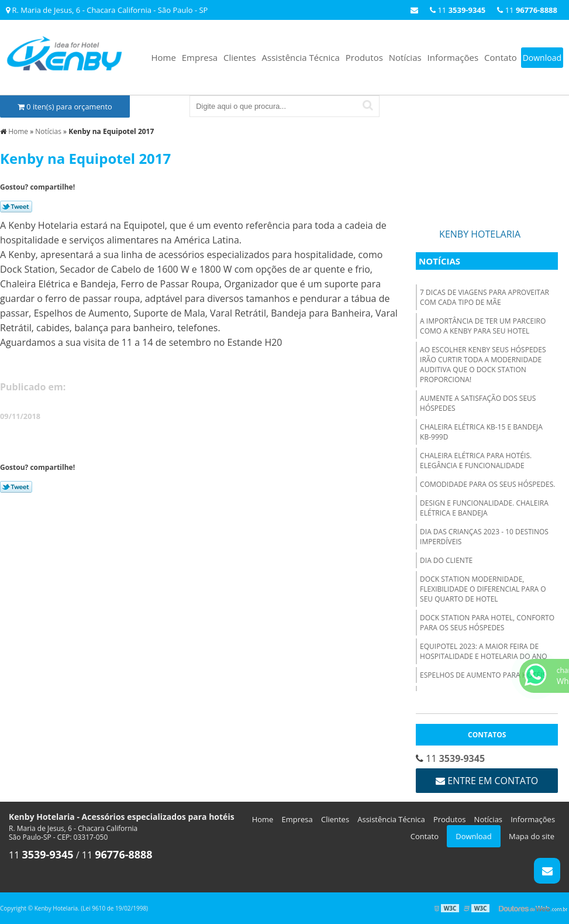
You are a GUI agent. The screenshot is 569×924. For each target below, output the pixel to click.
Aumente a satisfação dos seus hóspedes (478, 403)
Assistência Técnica (301, 57)
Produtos (364, 57)
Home (163, 57)
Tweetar (16, 207)
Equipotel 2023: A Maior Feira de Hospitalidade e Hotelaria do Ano (484, 651)
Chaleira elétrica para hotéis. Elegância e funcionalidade (476, 461)
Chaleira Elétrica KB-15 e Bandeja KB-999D (481, 432)
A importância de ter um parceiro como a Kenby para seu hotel (483, 326)
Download (542, 58)
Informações (453, 57)
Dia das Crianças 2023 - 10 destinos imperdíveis (484, 537)
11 (527, 10)
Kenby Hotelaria (480, 234)
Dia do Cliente (446, 560)
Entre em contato (487, 781)
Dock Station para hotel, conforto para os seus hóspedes (487, 623)
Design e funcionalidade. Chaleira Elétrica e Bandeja (484, 508)
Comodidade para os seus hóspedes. (487, 484)
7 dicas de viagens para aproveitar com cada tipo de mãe (484, 297)
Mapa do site (532, 836)
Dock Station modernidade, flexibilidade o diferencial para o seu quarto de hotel (483, 589)
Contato (501, 57)
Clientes (240, 57)
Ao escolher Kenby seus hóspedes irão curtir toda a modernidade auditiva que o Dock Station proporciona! (483, 365)
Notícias (405, 57)
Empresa (200, 57)
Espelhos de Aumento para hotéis (483, 675)
